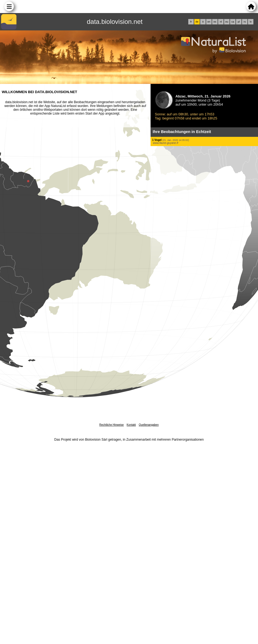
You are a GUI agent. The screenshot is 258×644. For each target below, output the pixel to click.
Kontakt (131, 425)
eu (227, 22)
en (209, 22)
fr (191, 22)
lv (251, 22)
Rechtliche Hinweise (112, 425)
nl (221, 22)
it (203, 22)
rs (245, 22)
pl (239, 22)
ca (233, 22)
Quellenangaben (149, 425)
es (215, 22)
